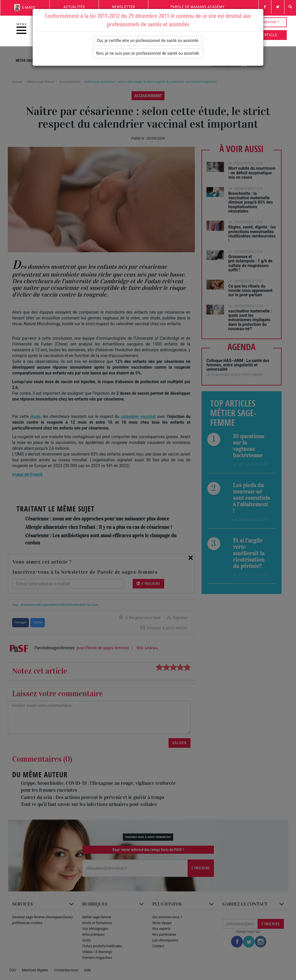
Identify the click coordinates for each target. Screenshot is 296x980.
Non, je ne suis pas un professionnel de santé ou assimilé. (148, 53)
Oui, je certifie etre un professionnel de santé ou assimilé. (148, 41)
